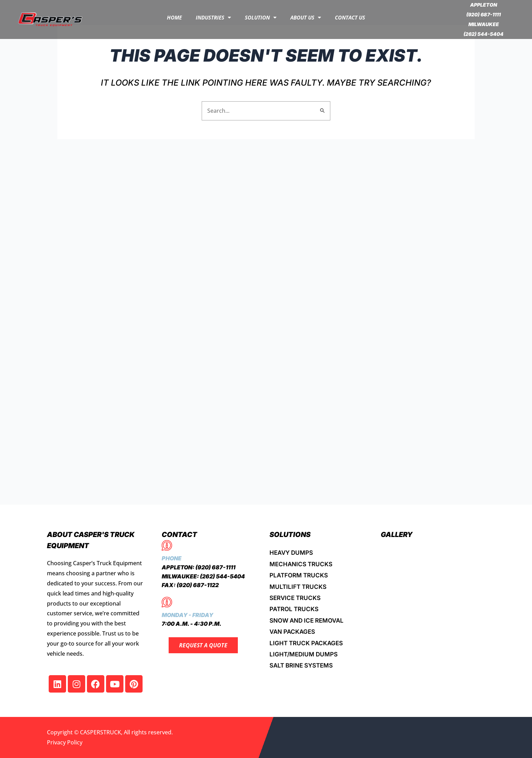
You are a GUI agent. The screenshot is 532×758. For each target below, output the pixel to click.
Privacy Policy (65, 742)
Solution (261, 18)
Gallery (397, 535)
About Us (306, 18)
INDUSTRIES (213, 18)
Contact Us (350, 17)
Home (174, 17)
